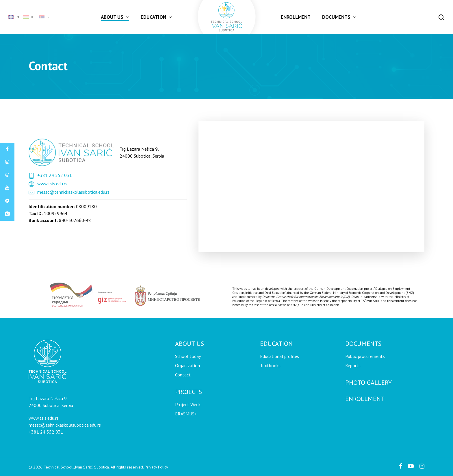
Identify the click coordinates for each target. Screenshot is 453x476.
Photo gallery (368, 382)
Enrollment (296, 17)
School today (188, 356)
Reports (353, 365)
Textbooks (270, 365)
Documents (339, 17)
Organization (187, 365)
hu (29, 17)
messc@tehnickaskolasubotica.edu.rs (73, 192)
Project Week (188, 404)
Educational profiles (280, 356)
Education (156, 17)
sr (44, 17)
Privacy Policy (156, 467)
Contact (183, 375)
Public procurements (365, 356)
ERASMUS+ (186, 414)
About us (115, 17)
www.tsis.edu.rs (52, 184)
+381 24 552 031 (55, 175)
